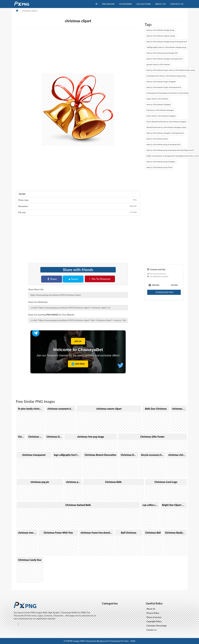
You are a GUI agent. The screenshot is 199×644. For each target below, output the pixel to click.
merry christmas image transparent (165, 59)
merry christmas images (159, 104)
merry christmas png (157, 139)
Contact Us (177, 4)
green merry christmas (158, 64)
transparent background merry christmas (168, 93)
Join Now (78, 364)
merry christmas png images (161, 162)
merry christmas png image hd (162, 53)
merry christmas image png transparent (167, 42)
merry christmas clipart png (161, 36)
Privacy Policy (153, 613)
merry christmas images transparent (165, 133)
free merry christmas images (161, 116)
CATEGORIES (125, 4)
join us (76, 340)
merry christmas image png (160, 30)
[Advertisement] (106, 52)
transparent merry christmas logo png (166, 76)
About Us (160, 4)
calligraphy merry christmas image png (166, 47)
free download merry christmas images (166, 122)
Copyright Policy (154, 621)
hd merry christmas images (160, 110)
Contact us (151, 630)
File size (78, 212)
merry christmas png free (159, 167)
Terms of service (154, 617)
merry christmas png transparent (163, 144)
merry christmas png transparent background (170, 150)
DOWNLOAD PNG (164, 292)
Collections (143, 4)
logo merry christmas (157, 99)
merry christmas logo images (161, 82)
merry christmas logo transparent (164, 87)
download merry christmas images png (166, 127)
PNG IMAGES (108, 4)
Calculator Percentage (157, 626)
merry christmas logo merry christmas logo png (171, 70)
